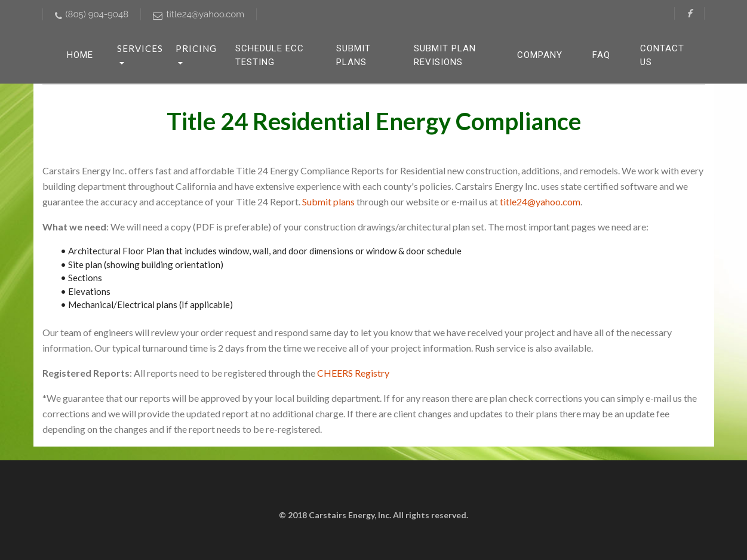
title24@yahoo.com (199, 14)
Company (540, 55)
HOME (80, 55)
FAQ (601, 55)
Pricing (196, 48)
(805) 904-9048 (92, 14)
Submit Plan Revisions (445, 55)
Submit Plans (353, 55)
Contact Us (662, 55)
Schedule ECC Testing (270, 55)
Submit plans (328, 201)
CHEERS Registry (353, 373)
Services (140, 48)
